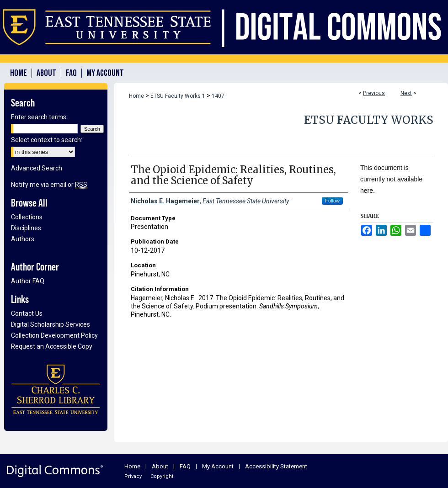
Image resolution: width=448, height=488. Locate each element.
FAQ (185, 466)
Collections (27, 217)
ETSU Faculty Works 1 (178, 96)
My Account (218, 466)
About (160, 466)
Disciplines (26, 228)
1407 (218, 96)
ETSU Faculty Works (369, 120)
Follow (332, 201)
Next (406, 93)
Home (136, 96)
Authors (23, 239)
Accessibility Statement (276, 466)
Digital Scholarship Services (51, 324)
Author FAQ (28, 281)
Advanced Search (37, 168)
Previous (374, 93)
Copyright (162, 476)
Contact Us (27, 313)
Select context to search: (47, 140)
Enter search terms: (39, 117)
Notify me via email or (49, 185)
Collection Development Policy (54, 335)
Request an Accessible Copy (52, 346)
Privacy (133, 476)
